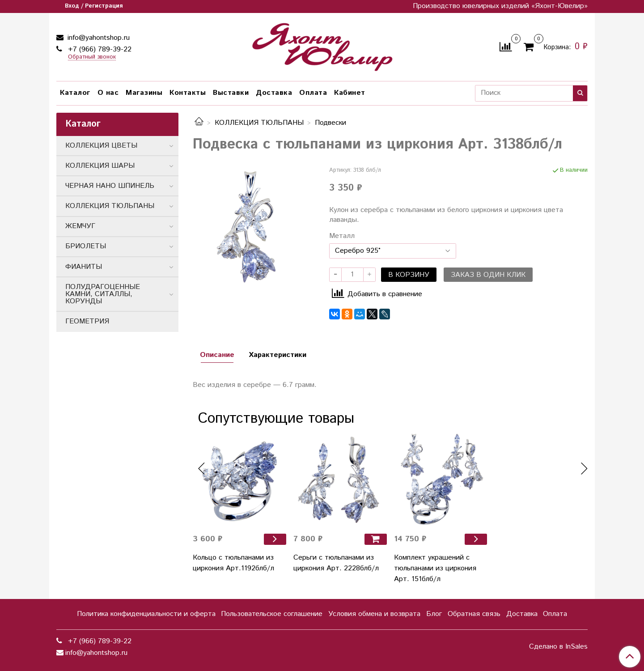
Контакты (188, 93)
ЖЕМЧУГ (80, 226)
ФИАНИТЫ (84, 267)
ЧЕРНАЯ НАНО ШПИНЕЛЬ (110, 186)
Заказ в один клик (488, 275)
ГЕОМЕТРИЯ (87, 321)
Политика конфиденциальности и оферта (146, 614)
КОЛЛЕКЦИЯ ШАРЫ (100, 166)
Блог (434, 614)
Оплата (313, 93)
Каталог (75, 93)
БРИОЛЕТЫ (86, 246)
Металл (342, 236)
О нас (108, 93)
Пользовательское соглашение (272, 614)
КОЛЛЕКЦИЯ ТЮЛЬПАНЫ (259, 123)
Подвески (330, 123)
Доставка (274, 93)
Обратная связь (474, 614)
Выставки (231, 93)
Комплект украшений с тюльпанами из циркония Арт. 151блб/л (435, 568)
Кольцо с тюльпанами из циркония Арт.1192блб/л (233, 563)
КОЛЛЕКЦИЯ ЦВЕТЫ (101, 146)
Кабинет (350, 93)
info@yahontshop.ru (97, 38)
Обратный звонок (92, 57)
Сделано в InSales (558, 647)
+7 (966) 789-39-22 (99, 49)
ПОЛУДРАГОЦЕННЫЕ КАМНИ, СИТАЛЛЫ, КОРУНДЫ (103, 294)
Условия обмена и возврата (374, 614)
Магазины (144, 93)
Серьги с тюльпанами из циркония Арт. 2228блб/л (336, 563)
